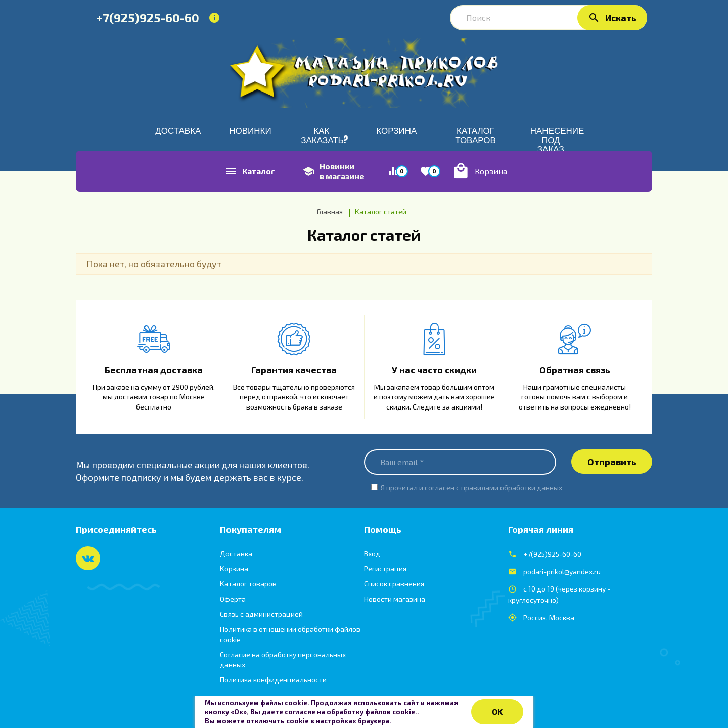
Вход (372, 553)
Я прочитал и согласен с (471, 488)
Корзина (234, 568)
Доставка (236, 553)
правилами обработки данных (512, 488)
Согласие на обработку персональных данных (283, 659)
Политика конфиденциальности (273, 680)
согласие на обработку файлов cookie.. (352, 712)
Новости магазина (395, 599)
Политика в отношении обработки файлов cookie (290, 634)
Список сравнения (394, 584)
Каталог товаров (248, 584)
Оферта (233, 599)
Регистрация (385, 568)
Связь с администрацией (261, 614)
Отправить (612, 462)
